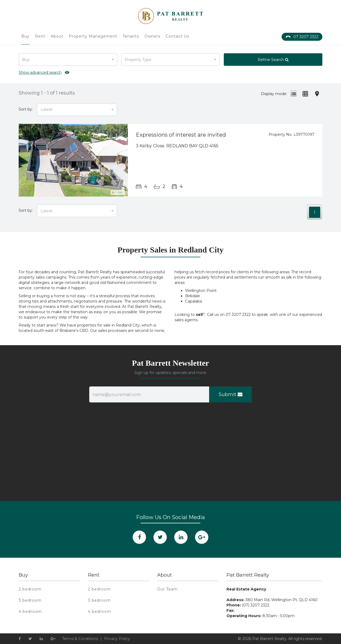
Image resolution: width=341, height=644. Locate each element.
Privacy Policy (117, 639)
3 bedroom (30, 600)
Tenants (131, 36)
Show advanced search (40, 72)
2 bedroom (30, 589)
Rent (40, 36)
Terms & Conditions (80, 639)
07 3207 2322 (302, 37)
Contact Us (177, 36)
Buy (25, 36)
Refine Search (273, 60)
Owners (152, 36)
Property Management (93, 36)
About (57, 36)
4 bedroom (30, 612)
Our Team (167, 589)
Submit (231, 394)
